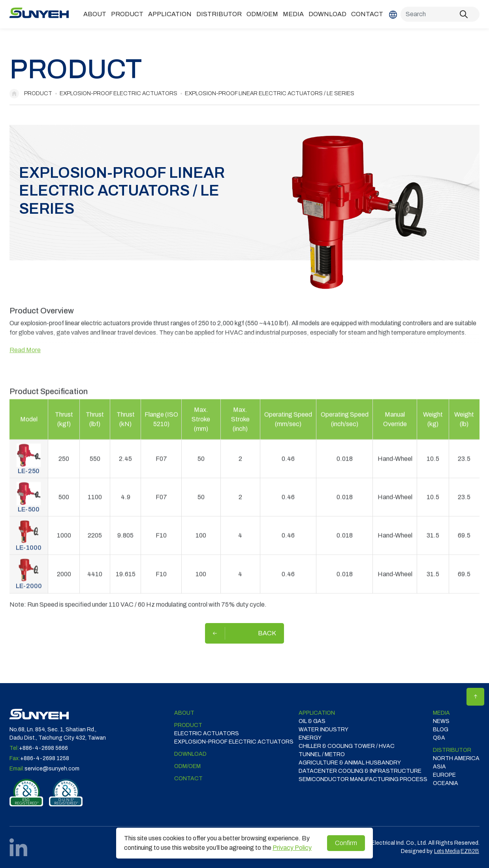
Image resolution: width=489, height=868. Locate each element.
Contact (367, 14)
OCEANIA (446, 783)
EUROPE (444, 775)
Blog (441, 730)
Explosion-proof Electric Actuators (118, 93)
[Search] (440, 14)
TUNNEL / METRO (322, 754)
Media (293, 14)
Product (127, 14)
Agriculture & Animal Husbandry (350, 763)
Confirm (346, 843)
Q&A (439, 738)
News (441, 721)
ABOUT (95, 14)
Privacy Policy (292, 848)
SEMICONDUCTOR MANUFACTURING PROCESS (363, 779)
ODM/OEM (262, 14)
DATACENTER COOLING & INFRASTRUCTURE (360, 771)
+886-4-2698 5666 (43, 748)
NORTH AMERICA (456, 758)
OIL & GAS (312, 721)
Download (327, 14)
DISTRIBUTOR (219, 14)
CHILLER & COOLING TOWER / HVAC (347, 746)
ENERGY (310, 738)
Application (170, 14)
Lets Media (447, 851)
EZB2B (470, 851)
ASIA (439, 767)
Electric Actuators (207, 733)
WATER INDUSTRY (323, 730)
